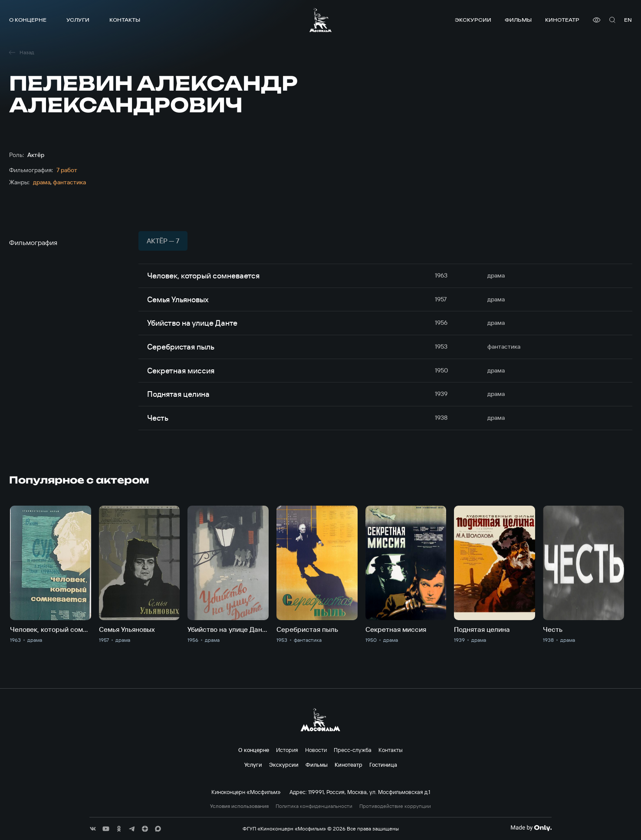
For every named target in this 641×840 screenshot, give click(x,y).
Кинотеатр (562, 20)
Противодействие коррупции (395, 806)
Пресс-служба (353, 750)
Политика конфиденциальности (314, 806)
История (287, 750)
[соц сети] (93, 829)
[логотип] (320, 20)
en (628, 20)
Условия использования (239, 806)
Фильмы (518, 20)
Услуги (78, 20)
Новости (316, 750)
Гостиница (383, 765)
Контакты (125, 20)
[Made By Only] (531, 828)
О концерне (28, 20)
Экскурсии (473, 20)
